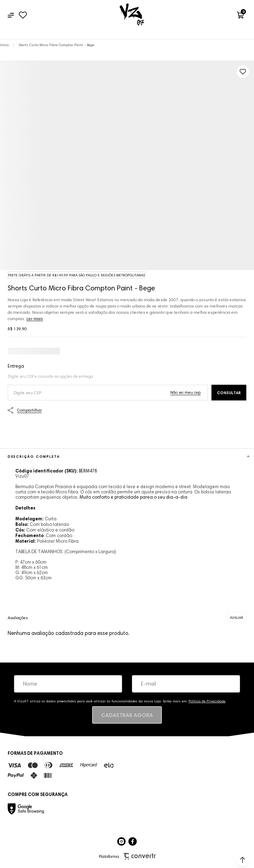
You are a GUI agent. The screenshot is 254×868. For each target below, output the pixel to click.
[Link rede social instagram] (121, 841)
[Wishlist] (23, 15)
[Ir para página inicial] (4, 45)
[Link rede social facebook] (133, 841)
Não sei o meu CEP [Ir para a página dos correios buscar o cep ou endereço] (185, 392)
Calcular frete (229, 393)
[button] (242, 860)
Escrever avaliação (237, 617)
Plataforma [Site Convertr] (127, 856)
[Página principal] (132, 15)
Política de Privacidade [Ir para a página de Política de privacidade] (207, 701)
